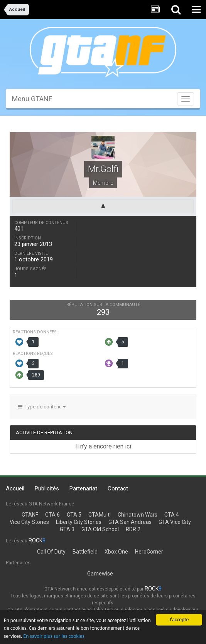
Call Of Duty (51, 552)
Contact (118, 488)
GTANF (30, 515)
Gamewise (100, 574)
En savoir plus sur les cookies (54, 636)
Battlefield (85, 552)
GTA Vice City (175, 522)
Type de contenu (42, 407)
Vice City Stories (29, 522)
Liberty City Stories (79, 522)
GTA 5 (74, 515)
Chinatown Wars (138, 515)
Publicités (47, 488)
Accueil (15, 488)
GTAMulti (100, 515)
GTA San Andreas (130, 522)
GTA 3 (67, 529)
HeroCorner (149, 552)
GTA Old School (100, 529)
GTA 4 (172, 515)
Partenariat (83, 488)
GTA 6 (52, 515)
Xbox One (116, 552)
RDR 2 (133, 529)
